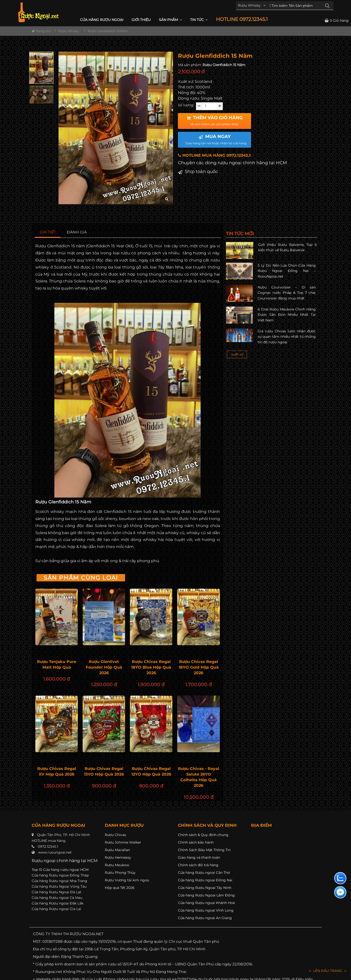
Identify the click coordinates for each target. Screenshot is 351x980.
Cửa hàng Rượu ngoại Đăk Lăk (58, 903)
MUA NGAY (216, 139)
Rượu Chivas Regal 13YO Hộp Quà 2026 (104, 771)
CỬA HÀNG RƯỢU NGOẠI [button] (102, 20)
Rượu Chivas (115, 835)
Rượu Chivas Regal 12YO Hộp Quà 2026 (151, 771)
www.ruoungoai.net (55, 852)
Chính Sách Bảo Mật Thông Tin (204, 850)
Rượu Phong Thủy (120, 873)
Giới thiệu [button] (141, 20)
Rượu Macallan (117, 850)
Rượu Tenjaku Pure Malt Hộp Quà (57, 664)
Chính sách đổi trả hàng (198, 865)
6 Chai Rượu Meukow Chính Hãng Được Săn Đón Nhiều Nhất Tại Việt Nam (287, 315)
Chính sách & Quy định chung (203, 835)
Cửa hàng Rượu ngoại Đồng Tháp (60, 875)
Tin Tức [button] (199, 20)
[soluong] (209, 106)
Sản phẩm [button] (170, 20)
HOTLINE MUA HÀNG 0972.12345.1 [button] (214, 155)
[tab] (48, 232)
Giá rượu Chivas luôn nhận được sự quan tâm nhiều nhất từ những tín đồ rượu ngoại (287, 337)
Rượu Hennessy (118, 857)
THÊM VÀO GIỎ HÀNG (215, 121)
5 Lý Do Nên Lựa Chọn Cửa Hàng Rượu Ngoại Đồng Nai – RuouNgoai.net (287, 271)
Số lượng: (186, 105)
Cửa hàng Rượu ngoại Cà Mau (57, 898)
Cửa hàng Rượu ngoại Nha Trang (59, 881)
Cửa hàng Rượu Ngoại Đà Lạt (57, 892)
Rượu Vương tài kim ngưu (127, 880)
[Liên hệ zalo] (340, 878)
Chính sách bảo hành (196, 842)
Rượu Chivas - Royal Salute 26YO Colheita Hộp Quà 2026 (199, 777)
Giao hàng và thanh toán (199, 857)
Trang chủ (41, 31)
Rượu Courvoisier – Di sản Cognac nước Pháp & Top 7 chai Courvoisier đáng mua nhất (287, 293)
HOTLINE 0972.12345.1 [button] (242, 19)
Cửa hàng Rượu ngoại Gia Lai (56, 909)
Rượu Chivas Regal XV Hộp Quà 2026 (57, 771)
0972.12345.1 (48, 846)
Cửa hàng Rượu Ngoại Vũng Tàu (59, 886)
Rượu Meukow (117, 865)
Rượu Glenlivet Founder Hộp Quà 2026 (104, 667)
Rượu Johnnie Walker (123, 842)
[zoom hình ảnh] (167, 199)
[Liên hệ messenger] (340, 892)
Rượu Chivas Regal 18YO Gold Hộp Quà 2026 (199, 667)
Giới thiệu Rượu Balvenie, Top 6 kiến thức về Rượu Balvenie (288, 247)
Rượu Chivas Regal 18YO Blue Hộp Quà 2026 (151, 667)
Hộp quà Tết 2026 (120, 888)
